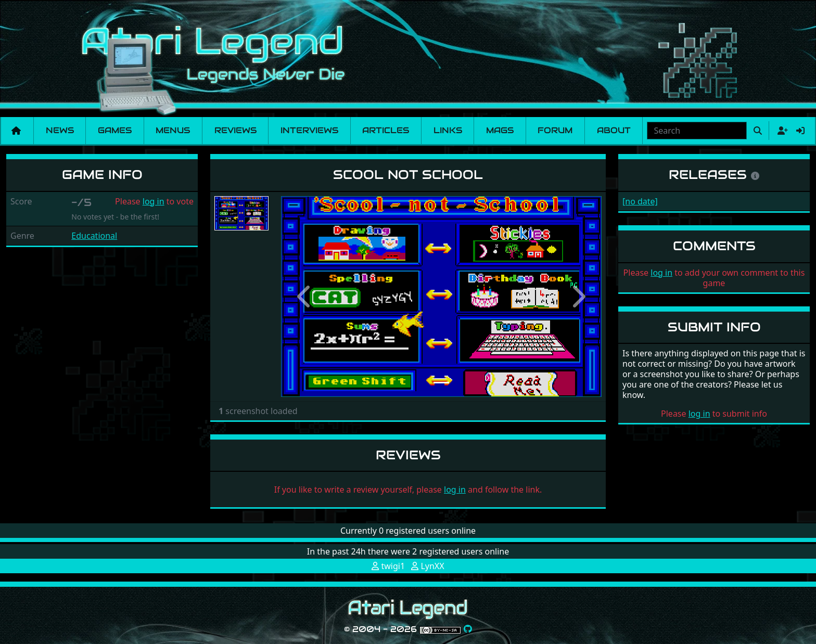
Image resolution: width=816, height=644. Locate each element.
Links (448, 130)
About (614, 130)
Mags (500, 130)
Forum (555, 130)
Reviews (235, 130)
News (60, 130)
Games (115, 130)
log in (154, 201)
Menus (173, 130)
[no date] (640, 201)
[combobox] (697, 131)
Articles (386, 130)
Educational (94, 236)
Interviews (309, 130)
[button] (305, 297)
